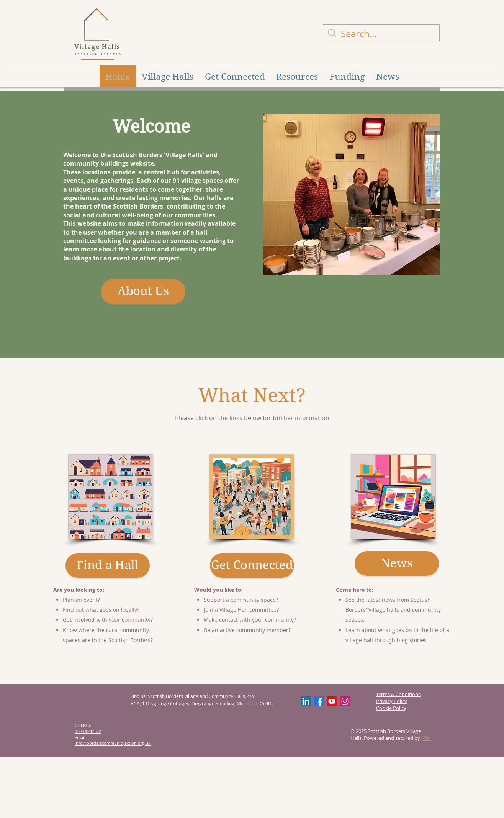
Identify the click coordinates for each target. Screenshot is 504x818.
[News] (397, 563)
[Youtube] (332, 701)
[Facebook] (319, 701)
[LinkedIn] (306, 701)
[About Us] (143, 291)
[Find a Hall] (108, 565)
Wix (427, 738)
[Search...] (382, 34)
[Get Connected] (252, 565)
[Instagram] (345, 701)
